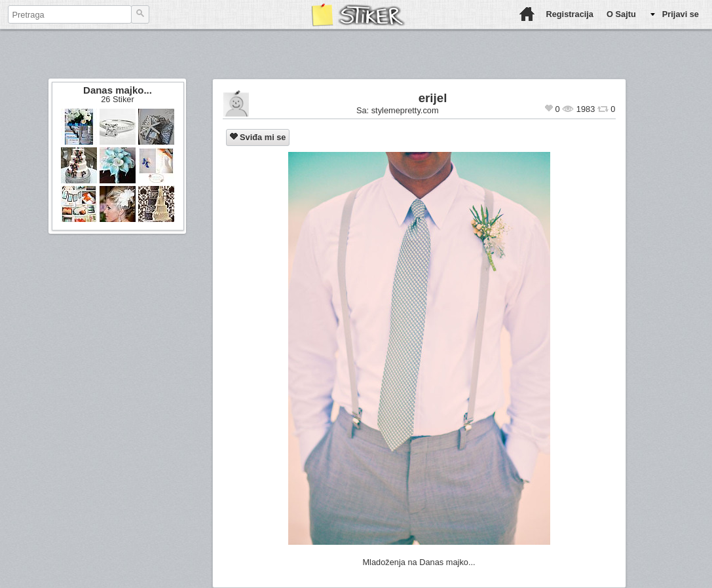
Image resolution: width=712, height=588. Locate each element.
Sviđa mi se (258, 137)
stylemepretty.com (405, 110)
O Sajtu (621, 14)
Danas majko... (118, 90)
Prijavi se (681, 14)
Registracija (570, 14)
